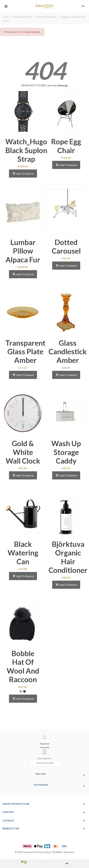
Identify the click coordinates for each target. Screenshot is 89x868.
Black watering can (23, 553)
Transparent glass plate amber (25, 352)
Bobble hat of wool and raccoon (23, 666)
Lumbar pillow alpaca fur (23, 251)
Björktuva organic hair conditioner (68, 557)
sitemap (62, 85)
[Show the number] (45, 763)
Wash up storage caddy (66, 452)
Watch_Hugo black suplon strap (26, 150)
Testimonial (41, 785)
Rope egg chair (66, 146)
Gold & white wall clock (23, 452)
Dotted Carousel (66, 247)
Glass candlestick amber (68, 352)
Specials (41, 774)
